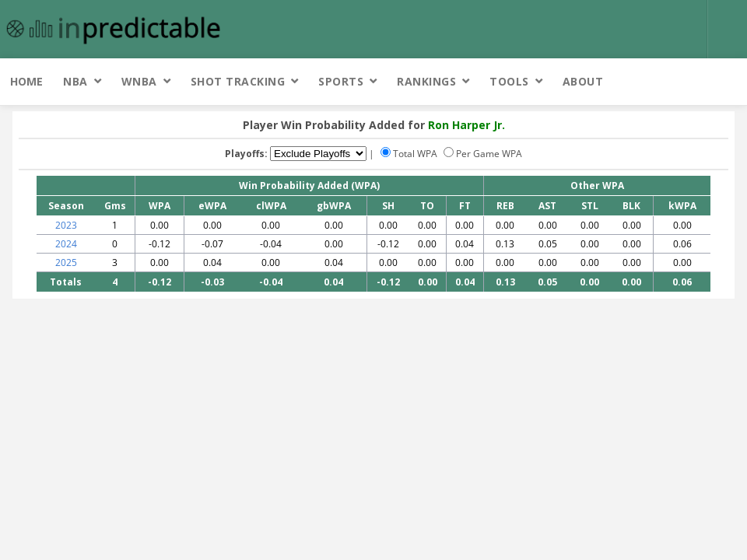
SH (388, 206)
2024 (66, 244)
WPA (160, 206)
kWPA (682, 206)
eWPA (212, 206)
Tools (509, 81)
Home (26, 81)
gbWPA (334, 206)
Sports (341, 81)
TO (427, 206)
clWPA (271, 206)
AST (547, 206)
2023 (66, 225)
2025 (66, 262)
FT (465, 206)
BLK (631, 206)
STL (590, 206)
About (583, 81)
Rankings (426, 81)
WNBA (139, 81)
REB (505, 206)
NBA (75, 81)
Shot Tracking (238, 81)
